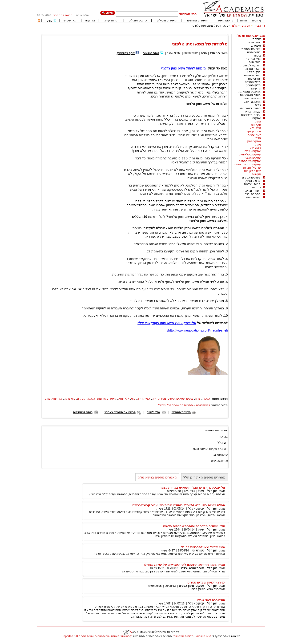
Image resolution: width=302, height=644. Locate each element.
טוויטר (49, 21)
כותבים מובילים (138, 20)
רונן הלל (215, 53)
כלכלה (206, 399)
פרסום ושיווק (253, 181)
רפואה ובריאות (252, 191)
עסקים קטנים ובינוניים (247, 164)
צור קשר (90, 20)
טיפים (171, 399)
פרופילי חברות (252, 168)
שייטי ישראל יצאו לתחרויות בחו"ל (203, 547)
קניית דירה (144, 399)
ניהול (258, 145)
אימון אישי (255, 42)
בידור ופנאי (254, 52)
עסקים (246, 26)
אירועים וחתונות (251, 49)
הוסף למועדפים (83, 412)
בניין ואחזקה (253, 59)
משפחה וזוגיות (252, 98)
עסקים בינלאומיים (250, 154)
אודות (244, 20)
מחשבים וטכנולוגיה (249, 92)
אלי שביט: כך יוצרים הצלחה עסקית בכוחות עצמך (192, 488)
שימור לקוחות (252, 171)
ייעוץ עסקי (254, 135)
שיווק (201, 530)
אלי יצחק (124, 399)
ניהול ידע (255, 148)
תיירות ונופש (253, 197)
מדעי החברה (253, 82)
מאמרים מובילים (167, 20)
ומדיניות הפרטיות (184, 636)
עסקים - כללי (253, 151)
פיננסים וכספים (251, 178)
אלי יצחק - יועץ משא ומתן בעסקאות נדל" (167, 323)
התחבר (58, 15)
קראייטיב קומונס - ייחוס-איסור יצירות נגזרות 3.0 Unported (97, 636)
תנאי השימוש (204, 636)
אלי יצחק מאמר (53, 399)
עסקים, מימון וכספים (191, 586)
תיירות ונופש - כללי (193, 568)
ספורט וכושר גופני (250, 108)
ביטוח (257, 56)
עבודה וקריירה (252, 112)
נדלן (197, 399)
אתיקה (257, 122)
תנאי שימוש (70, 20)
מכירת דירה (159, 399)
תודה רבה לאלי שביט (211, 600)
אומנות (257, 39)
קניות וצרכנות (252, 184)
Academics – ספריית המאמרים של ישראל (184, 405)
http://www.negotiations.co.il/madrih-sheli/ (198, 330)
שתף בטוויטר (151, 53)
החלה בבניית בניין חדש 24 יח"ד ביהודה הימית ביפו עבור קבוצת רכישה (179, 505)
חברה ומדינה (253, 69)
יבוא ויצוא (255, 128)
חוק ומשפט (254, 72)
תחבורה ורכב (253, 194)
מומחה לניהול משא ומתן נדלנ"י (183, 68)
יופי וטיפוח (254, 79)
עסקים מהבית (252, 158)
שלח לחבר (153, 412)
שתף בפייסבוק (126, 53)
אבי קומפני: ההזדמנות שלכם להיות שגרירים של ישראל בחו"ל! (185, 565)
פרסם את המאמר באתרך (120, 412)
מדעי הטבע (254, 85)
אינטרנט (256, 46)
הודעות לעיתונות (251, 65)
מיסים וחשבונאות (250, 95)
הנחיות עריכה (111, 20)
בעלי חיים (255, 62)
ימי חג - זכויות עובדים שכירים (206, 582)
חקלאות (256, 125)
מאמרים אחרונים (197, 20)
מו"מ (235, 26)
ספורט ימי (198, 551)
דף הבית (257, 20)
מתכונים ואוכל (252, 102)
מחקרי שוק (254, 141)
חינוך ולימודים (252, 75)
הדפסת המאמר (181, 412)
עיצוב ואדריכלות (251, 115)
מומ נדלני (70, 399)
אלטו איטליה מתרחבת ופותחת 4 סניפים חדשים (194, 526)
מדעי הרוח (254, 89)
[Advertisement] (180, 32)
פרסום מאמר (225, 20)
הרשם (69, 15)
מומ (133, 399)
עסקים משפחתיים (250, 161)
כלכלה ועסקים (86, 399)
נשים (258, 105)
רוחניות (256, 187)
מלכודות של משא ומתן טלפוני (210, 26)
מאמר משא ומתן (107, 399)
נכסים (190, 399)
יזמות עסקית (253, 131)
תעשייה (256, 174)
